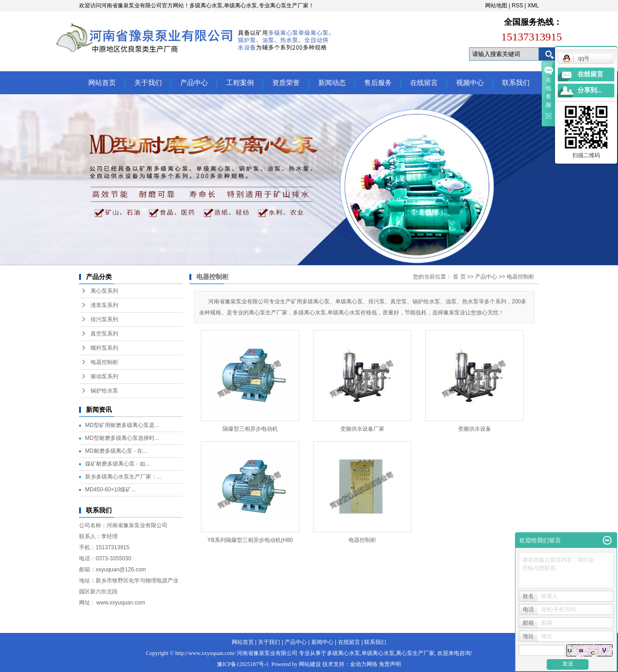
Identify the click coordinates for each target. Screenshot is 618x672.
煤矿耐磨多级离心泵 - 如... (117, 464)
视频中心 (470, 83)
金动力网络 (364, 664)
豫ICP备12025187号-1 (243, 664)
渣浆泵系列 (104, 305)
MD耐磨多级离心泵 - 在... (116, 451)
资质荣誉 (286, 83)
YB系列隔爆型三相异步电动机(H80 (250, 540)
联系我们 (516, 83)
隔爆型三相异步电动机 (250, 429)
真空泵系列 (104, 334)
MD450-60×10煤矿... (110, 490)
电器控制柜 (104, 362)
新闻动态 (332, 83)
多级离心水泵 (343, 653)
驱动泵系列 (104, 376)
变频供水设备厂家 (362, 429)
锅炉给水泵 (104, 391)
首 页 (459, 277)
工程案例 (240, 83)
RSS (518, 6)
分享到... (590, 90)
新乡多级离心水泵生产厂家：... (123, 477)
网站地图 (496, 6)
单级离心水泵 (378, 653)
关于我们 (148, 83)
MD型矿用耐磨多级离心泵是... (122, 425)
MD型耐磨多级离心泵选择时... (122, 438)
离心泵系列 (104, 291)
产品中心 (194, 83)
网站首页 (102, 83)
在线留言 (424, 83)
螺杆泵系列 (104, 348)
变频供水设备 (475, 429)
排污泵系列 (104, 319)
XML (533, 6)
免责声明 (390, 664)
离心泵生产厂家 (415, 653)
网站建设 (310, 664)
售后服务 (378, 83)
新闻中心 (322, 642)
